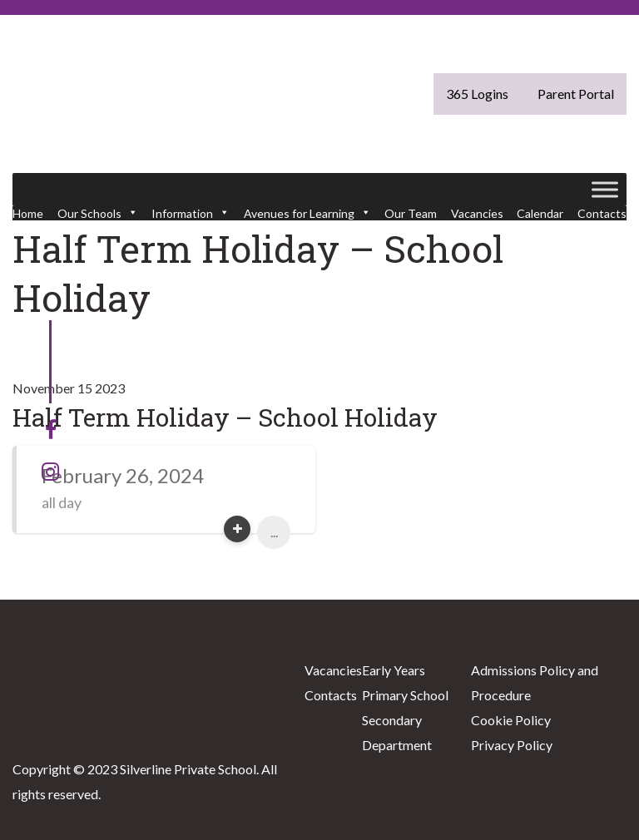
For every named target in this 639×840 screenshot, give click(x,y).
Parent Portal (576, 94)
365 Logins (477, 94)
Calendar (540, 213)
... (274, 532)
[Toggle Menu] (605, 189)
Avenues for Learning (307, 213)
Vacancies (477, 213)
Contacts (602, 213)
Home (28, 213)
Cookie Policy (511, 720)
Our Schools (98, 213)
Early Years (394, 670)
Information (191, 213)
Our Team (411, 213)
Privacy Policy (512, 745)
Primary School (405, 695)
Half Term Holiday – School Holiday (225, 417)
